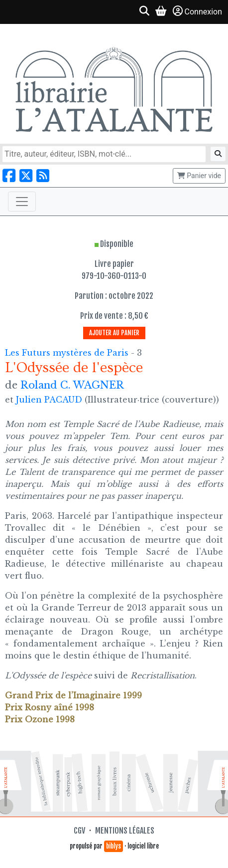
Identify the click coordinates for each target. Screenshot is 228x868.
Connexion (197, 11)
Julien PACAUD (49, 400)
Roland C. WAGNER (72, 385)
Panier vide (199, 176)
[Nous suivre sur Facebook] (9, 176)
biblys (114, 846)
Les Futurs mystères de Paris (68, 353)
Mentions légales (125, 831)
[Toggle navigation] (22, 202)
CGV (79, 831)
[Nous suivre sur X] (26, 176)
